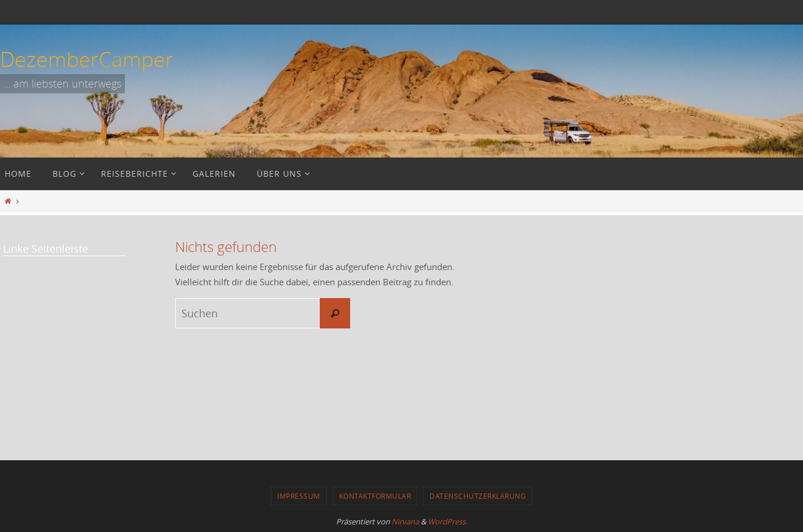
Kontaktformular (375, 496)
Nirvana (405, 521)
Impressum (299, 496)
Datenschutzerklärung (478, 496)
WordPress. (448, 521)
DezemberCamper (87, 59)
